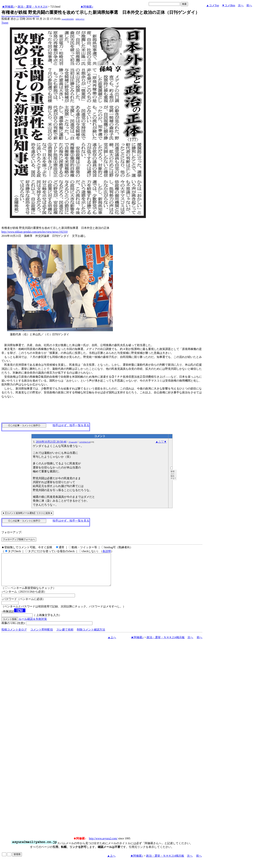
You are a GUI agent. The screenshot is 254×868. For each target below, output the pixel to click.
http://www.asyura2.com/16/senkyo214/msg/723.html (20, 16)
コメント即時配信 (42, 636)
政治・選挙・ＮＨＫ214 (32, 7)
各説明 (107, 551)
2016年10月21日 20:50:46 (51, 442)
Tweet (5, 23)
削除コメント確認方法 (91, 636)
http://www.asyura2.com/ (103, 845)
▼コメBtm (229, 5)
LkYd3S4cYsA (85, 442)
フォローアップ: (12, 532)
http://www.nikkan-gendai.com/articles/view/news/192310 (34, 232)
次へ (241, 5)
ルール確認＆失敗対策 (33, 625)
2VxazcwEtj (73, 442)
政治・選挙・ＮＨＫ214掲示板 (166, 644)
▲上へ (112, 644)
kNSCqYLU (80, 19)
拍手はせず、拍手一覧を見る (71, 425)
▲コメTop (213, 5)
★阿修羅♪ (8, 7)
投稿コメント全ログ (14, 636)
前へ (249, 5)
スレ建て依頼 (65, 636)
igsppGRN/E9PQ (68, 19)
